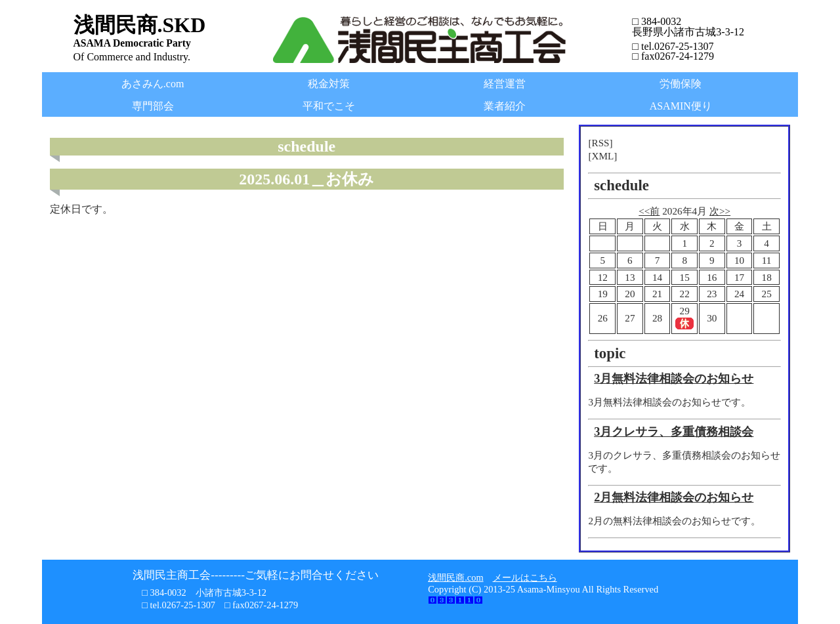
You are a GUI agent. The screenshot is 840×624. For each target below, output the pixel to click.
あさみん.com (153, 84)
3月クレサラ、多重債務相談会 (674, 432)
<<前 (649, 211)
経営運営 (505, 84)
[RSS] (600, 143)
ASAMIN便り (681, 106)
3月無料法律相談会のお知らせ (674, 379)
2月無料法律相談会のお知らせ (674, 497)
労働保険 (681, 84)
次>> (720, 211)
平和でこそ (329, 106)
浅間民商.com (455, 577)
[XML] (602, 156)
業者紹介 (505, 106)
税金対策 (329, 84)
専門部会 (153, 106)
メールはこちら (525, 577)
